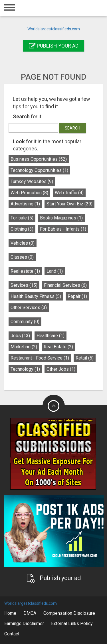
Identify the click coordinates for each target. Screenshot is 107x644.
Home (10, 613)
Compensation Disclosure (69, 613)
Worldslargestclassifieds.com (54, 29)
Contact (12, 634)
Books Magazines (61, 218)
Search (72, 128)
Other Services (29, 308)
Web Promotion (29, 193)
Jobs (20, 336)
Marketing (24, 347)
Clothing (22, 229)
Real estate (25, 271)
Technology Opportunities (39, 170)
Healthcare (51, 336)
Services (24, 285)
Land (55, 271)
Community (25, 322)
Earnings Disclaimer (24, 624)
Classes (22, 257)
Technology (25, 369)
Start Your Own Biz (69, 204)
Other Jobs (61, 369)
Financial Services (65, 285)
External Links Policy (72, 624)
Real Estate (58, 347)
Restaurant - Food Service (40, 358)
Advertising (25, 204)
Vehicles (23, 243)
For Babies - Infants (63, 229)
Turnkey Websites (32, 181)
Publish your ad (54, 46)
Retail (85, 358)
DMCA (30, 613)
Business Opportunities (39, 159)
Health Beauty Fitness (36, 296)
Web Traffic (69, 193)
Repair (77, 296)
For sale (22, 218)
